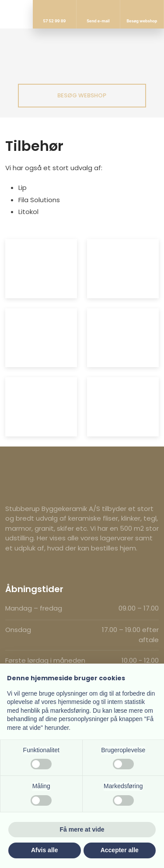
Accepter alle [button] (120, 850)
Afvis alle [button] (44, 850)
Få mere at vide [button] (82, 829)
